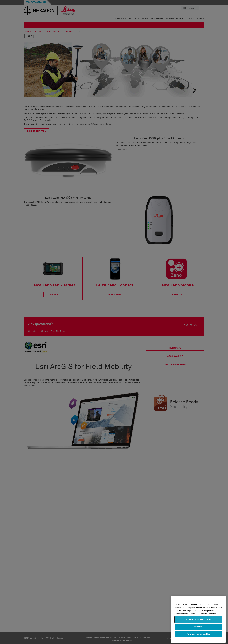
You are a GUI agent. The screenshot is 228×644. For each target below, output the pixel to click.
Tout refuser (198, 627)
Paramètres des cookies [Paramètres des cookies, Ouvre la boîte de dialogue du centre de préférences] (198, 634)
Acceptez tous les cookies (198, 619)
